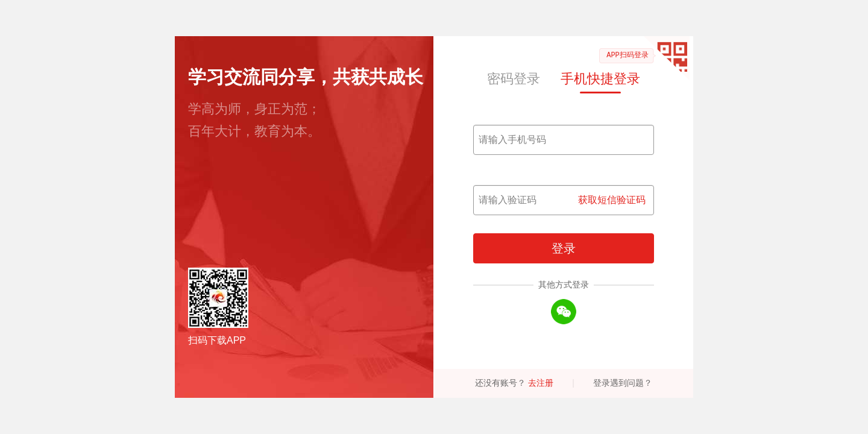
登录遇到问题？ (623, 383)
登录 (564, 248)
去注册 (541, 383)
